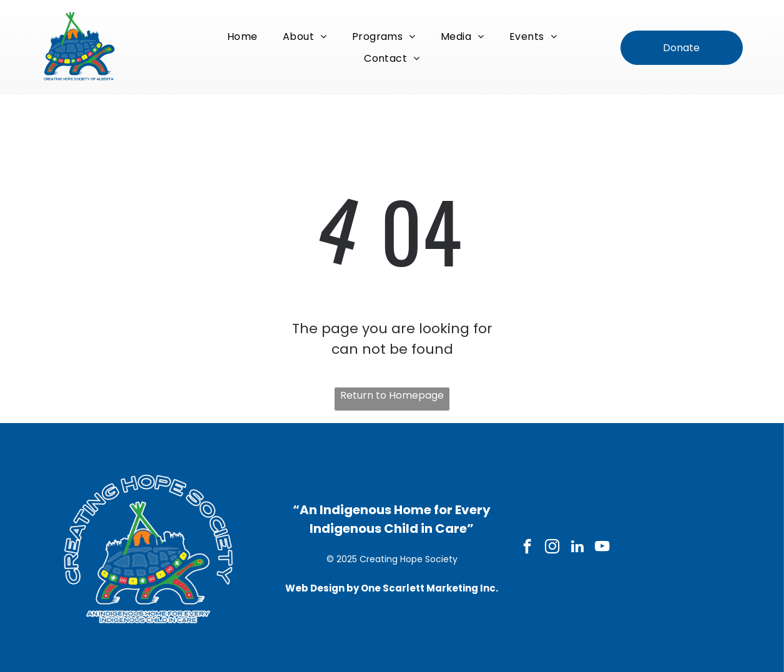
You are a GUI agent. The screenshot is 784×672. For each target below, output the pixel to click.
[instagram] (552, 548)
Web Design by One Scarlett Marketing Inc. (392, 588)
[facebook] (527, 548)
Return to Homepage (392, 395)
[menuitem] (243, 37)
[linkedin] (577, 548)
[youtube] (602, 548)
